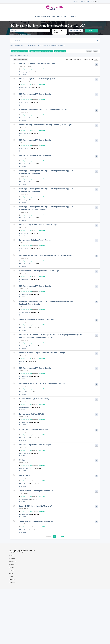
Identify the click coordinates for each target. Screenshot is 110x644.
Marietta (22, 468)
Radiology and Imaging (26, 69)
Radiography (35, 69)
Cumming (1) (12, 582)
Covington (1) (12, 579)
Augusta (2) (11, 568)
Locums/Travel (33, 499)
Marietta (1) (11, 576)
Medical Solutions (23, 493)
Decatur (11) (12, 559)
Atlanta (22, 200)
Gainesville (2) (12, 562)
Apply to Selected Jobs (21, 59)
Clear (96, 51)
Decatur (22, 103)
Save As (89, 51)
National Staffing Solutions (26, 66)
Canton (22, 87)
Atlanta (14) (11, 556)
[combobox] (59, 32)
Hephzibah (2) (12, 565)
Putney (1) (11, 570)
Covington (22, 407)
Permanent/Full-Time (35, 72)
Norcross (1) (11, 573)
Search (91, 30)
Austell (22, 72)
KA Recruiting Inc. (24, 97)
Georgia (26, 72)
